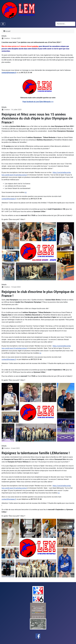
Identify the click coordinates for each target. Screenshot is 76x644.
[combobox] (65, 24)
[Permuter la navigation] (3, 24)
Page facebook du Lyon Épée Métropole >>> (38, 102)
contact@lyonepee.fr (9, 73)
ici (26, 192)
